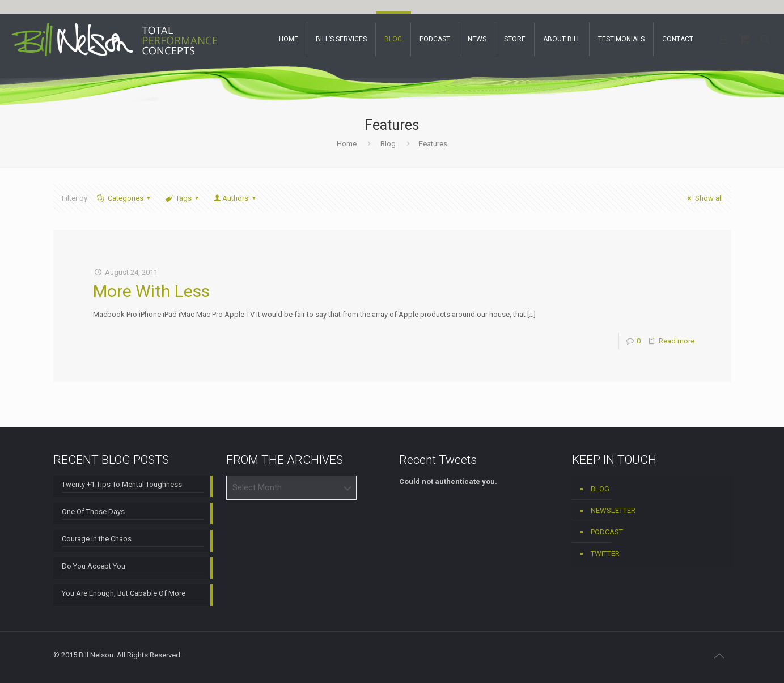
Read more (677, 341)
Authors (235, 198)
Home (347, 144)
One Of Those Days (93, 512)
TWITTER (605, 553)
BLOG (600, 489)
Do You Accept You (94, 566)
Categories (125, 198)
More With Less (151, 291)
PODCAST (607, 532)
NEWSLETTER (613, 510)
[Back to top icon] (719, 656)
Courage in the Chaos (97, 539)
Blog (388, 144)
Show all (703, 198)
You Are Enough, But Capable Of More (124, 593)
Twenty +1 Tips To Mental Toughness (122, 484)
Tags (183, 198)
